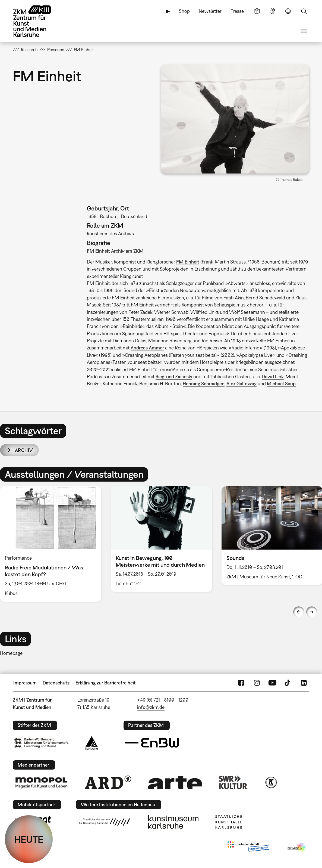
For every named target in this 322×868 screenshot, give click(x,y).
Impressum (25, 683)
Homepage (11, 653)
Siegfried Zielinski (174, 376)
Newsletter (210, 11)
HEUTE (29, 839)
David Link (273, 376)
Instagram (257, 683)
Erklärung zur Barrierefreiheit (106, 683)
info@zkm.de (151, 707)
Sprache (288, 11)
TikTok (288, 683)
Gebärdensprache (272, 11)
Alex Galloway (241, 384)
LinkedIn (304, 683)
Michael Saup (281, 384)
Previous (299, 612)
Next (312, 612)
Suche (304, 11)
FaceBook (241, 683)
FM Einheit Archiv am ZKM (115, 251)
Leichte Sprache (257, 11)
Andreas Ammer (147, 348)
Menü (304, 31)
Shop (184, 11)
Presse (237, 11)
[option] (161, 539)
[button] (235, 119)
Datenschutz (56, 683)
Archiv (24, 450)
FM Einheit (188, 262)
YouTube (272, 683)
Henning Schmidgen (204, 384)
